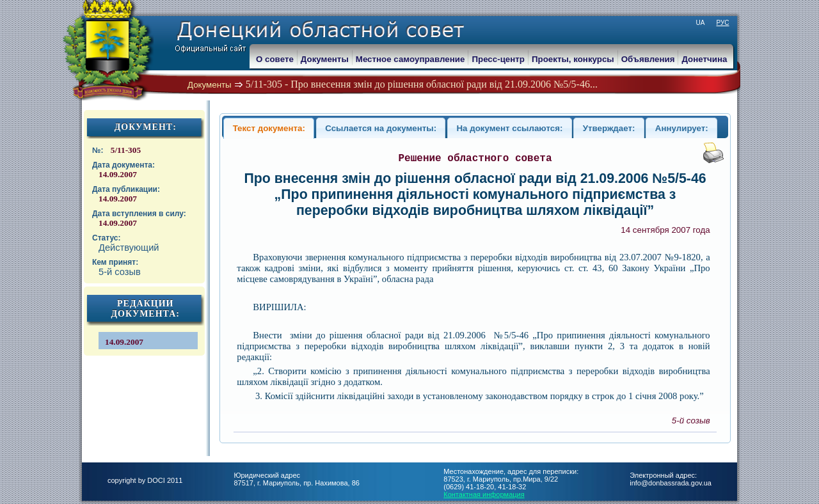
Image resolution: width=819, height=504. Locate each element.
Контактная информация (484, 494)
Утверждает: (609, 128)
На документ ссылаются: (509, 128)
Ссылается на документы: (381, 128)
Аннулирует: (682, 128)
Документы (210, 85)
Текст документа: (269, 128)
